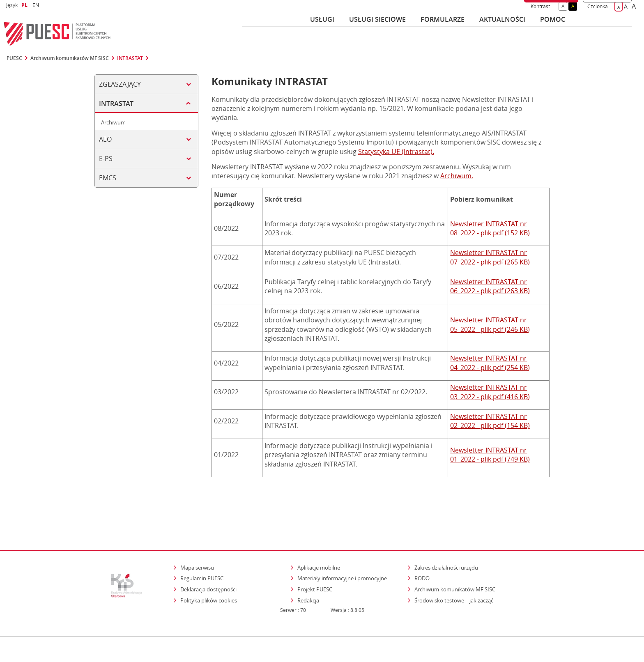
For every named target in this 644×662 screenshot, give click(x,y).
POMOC (553, 19)
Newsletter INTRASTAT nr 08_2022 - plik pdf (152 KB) (490, 228)
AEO (105, 139)
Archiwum (113, 122)
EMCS (108, 178)
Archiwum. (457, 176)
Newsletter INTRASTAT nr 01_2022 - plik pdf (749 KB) (490, 455)
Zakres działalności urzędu (447, 532)
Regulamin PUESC (202, 543)
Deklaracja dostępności (208, 554)
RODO (422, 543)
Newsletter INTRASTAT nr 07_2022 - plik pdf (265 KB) (490, 257)
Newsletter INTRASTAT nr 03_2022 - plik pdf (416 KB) (490, 392)
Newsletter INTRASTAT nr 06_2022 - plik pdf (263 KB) (490, 286)
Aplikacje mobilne (319, 532)
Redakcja (308, 565)
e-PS (106, 159)
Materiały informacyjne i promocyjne (342, 543)
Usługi (322, 19)
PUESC (14, 58)
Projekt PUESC (315, 554)
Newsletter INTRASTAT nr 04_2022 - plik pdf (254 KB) (490, 363)
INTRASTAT (130, 58)
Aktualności (502, 19)
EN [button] (37, 5)
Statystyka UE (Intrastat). (396, 152)
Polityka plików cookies (209, 565)
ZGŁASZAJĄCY (120, 84)
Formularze (443, 19)
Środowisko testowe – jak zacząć (454, 564)
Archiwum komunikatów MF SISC (70, 58)
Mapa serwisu (197, 532)
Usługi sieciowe (377, 19)
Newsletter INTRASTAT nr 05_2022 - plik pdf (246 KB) (490, 324)
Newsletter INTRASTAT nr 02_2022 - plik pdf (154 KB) (490, 421)
